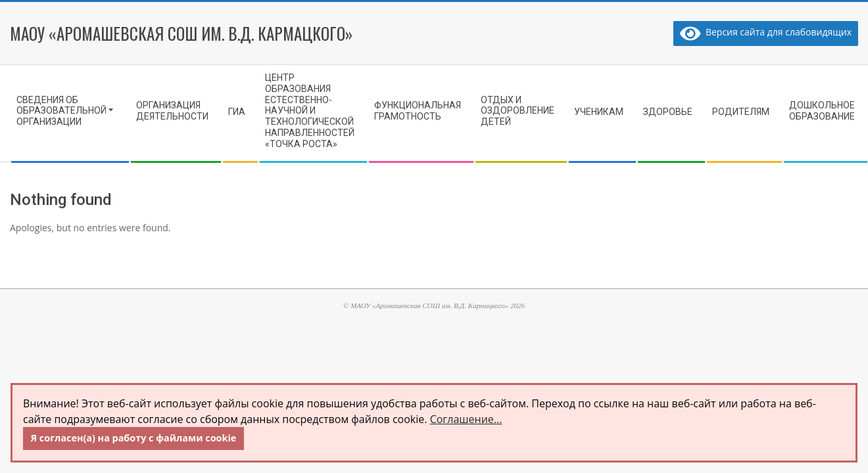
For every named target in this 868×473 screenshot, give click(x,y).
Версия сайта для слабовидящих (766, 32)
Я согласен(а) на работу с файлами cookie (134, 438)
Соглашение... (466, 419)
